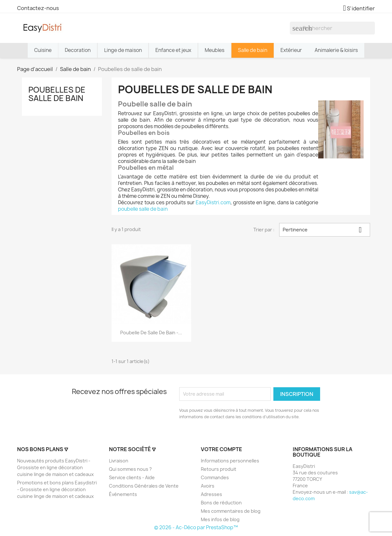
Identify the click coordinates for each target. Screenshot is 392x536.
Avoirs (208, 486)
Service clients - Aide (132, 477)
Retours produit (219, 469)
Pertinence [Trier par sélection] (325, 230)
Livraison (119, 461)
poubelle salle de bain (143, 209)
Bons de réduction (221, 503)
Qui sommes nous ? (130, 469)
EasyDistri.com (213, 202)
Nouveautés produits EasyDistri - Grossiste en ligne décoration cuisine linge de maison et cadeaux (55, 467)
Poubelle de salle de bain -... (151, 333)
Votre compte (221, 449)
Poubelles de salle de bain (57, 94)
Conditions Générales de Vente (144, 486)
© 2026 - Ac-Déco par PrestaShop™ (196, 527)
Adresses (211, 494)
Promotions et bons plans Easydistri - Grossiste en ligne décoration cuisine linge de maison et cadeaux (57, 489)
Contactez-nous (38, 8)
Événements (123, 494)
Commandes (215, 477)
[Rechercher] (332, 28)
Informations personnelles (230, 461)
